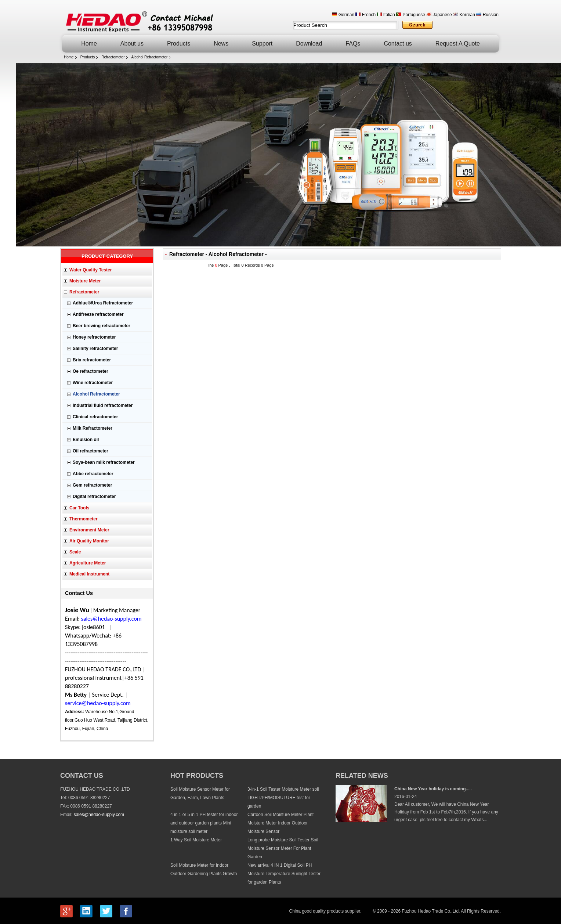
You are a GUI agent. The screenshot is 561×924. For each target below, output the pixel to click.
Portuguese (411, 15)
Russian (487, 15)
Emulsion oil (86, 440)
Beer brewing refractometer (102, 326)
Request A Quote (458, 44)
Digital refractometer (94, 497)
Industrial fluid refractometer (103, 405)
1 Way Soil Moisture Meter (196, 840)
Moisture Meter (85, 281)
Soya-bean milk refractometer (104, 462)
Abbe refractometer (93, 474)
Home (89, 44)
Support (262, 44)
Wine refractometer (93, 383)
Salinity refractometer (95, 349)
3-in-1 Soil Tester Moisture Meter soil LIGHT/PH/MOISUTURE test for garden (283, 798)
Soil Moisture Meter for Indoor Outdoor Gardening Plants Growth (204, 869)
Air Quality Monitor (89, 541)
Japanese (439, 15)
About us (132, 44)
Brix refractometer (92, 360)
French (365, 15)
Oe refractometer (91, 371)
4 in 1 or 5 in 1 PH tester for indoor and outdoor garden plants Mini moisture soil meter (204, 823)
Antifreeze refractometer (98, 314)
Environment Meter (89, 530)
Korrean (464, 15)
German (343, 15)
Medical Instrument (89, 574)
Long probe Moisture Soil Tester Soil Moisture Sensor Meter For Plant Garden (283, 848)
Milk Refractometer (93, 428)
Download (309, 44)
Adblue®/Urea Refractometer (103, 303)
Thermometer (84, 519)
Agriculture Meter (88, 563)
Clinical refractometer (95, 417)
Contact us (398, 44)
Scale (75, 552)
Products (179, 44)
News (221, 44)
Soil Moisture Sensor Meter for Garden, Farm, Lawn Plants (200, 793)
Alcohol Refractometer (150, 57)
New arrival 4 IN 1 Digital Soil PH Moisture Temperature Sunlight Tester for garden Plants (284, 874)
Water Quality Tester (91, 270)
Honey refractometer (94, 337)
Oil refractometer (91, 451)
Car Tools (79, 508)
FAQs (353, 44)
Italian (386, 15)
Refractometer (113, 57)
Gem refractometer (92, 485)
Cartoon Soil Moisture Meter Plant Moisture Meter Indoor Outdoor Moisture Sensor (280, 823)
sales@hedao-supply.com (99, 815)
